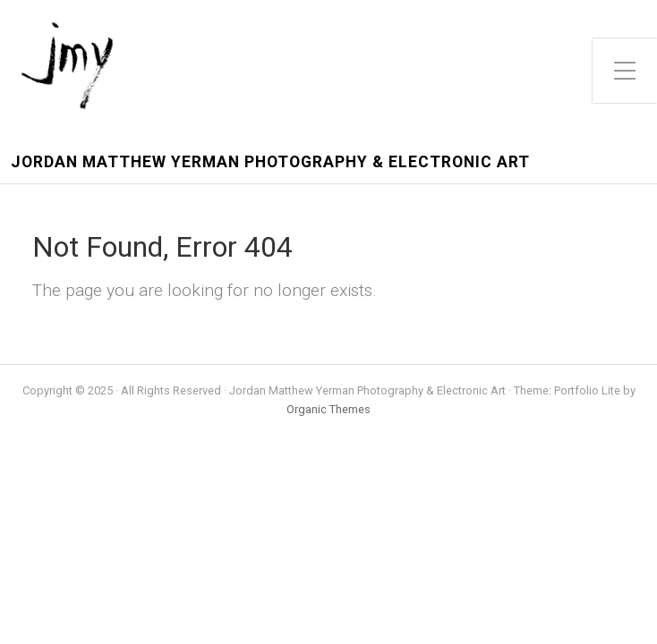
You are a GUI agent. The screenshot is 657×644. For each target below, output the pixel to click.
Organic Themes (328, 409)
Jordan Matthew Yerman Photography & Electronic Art (270, 162)
